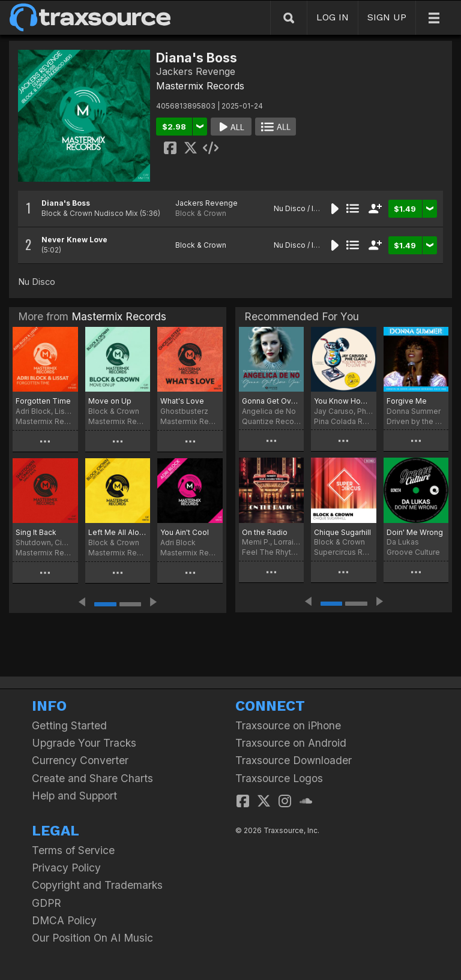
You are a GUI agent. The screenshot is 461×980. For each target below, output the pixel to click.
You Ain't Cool (185, 532)
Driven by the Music (416, 421)
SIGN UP (387, 17)
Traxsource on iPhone (288, 725)
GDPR (47, 903)
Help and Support (74, 796)
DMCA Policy (64, 920)
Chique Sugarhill (342, 532)
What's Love (182, 401)
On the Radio (265, 532)
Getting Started (69, 725)
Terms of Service (73, 850)
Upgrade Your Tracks (84, 743)
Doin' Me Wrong (415, 532)
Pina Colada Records (343, 421)
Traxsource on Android (291, 743)
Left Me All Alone (118, 532)
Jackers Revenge (206, 203)
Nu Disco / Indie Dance (314, 208)
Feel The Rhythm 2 (271, 552)
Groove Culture (413, 552)
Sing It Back (36, 532)
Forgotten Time (43, 401)
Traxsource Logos (279, 778)
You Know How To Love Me (343, 401)
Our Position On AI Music (92, 938)
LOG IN (333, 17)
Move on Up (110, 401)
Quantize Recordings (271, 421)
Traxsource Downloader (294, 760)
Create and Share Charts (92, 778)
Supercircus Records (343, 552)
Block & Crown (201, 213)
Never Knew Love (74, 240)
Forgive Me (407, 401)
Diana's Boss (66, 203)
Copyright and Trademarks (97, 885)
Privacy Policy (66, 868)
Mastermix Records (200, 86)
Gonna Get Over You (271, 401)
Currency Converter (80, 760)
